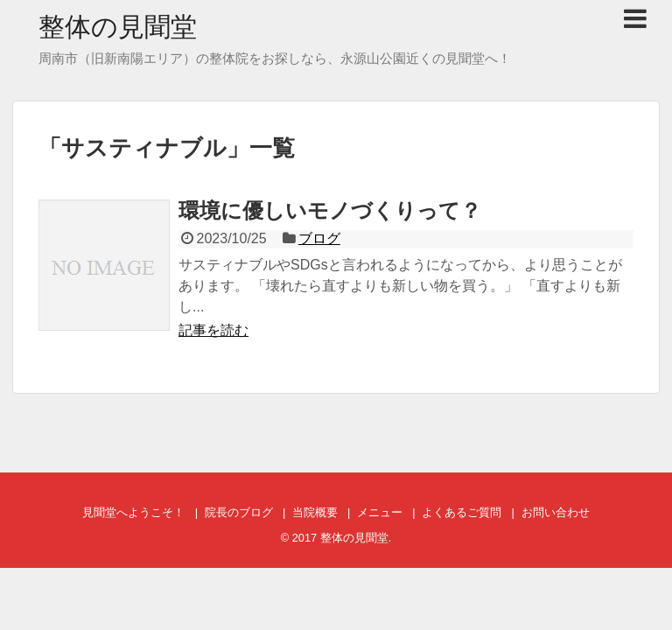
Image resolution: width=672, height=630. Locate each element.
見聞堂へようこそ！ (133, 512)
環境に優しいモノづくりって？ (330, 210)
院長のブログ (239, 512)
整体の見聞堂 (118, 27)
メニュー (380, 512)
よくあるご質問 (462, 512)
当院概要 (315, 512)
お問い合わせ (556, 512)
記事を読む (213, 330)
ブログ (319, 238)
